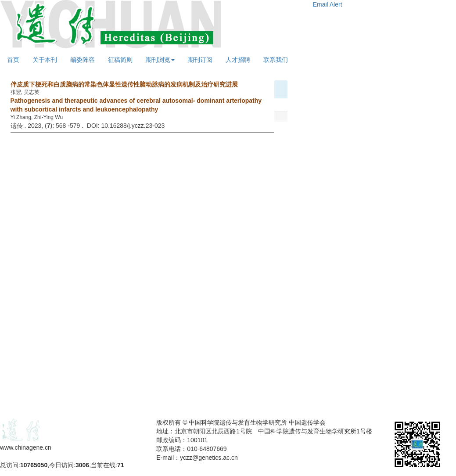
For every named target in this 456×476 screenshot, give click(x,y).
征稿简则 (120, 60)
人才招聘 (238, 60)
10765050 (34, 465)
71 (121, 465)
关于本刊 (45, 60)
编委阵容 (83, 60)
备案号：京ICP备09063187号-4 (43, 456)
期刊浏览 (160, 60)
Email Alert (328, 4)
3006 (82, 465)
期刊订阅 (200, 60)
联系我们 (276, 60)
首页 (13, 60)
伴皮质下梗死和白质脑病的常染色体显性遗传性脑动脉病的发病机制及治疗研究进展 (124, 84)
